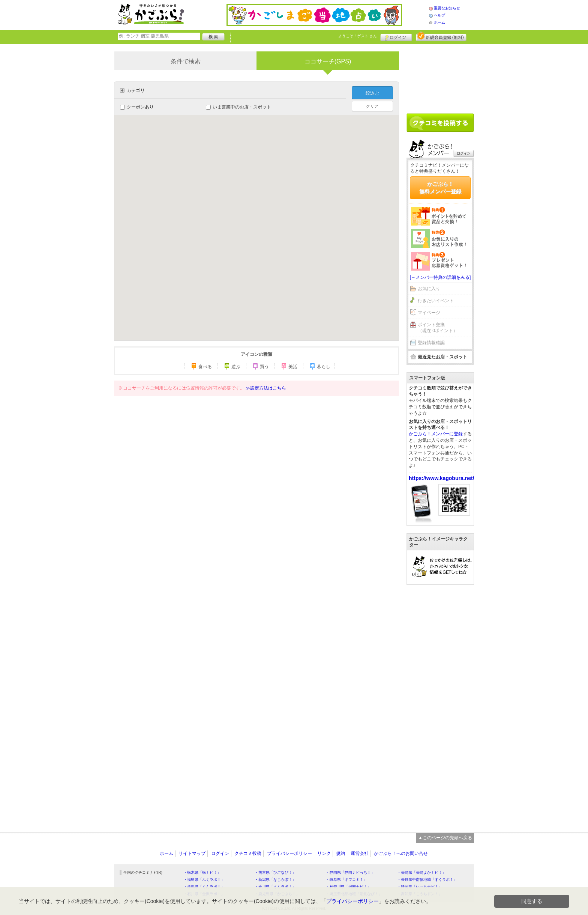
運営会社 (360, 853)
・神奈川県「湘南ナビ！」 (348, 887)
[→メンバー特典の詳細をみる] (440, 277)
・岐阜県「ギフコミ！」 (346, 880)
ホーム (439, 22)
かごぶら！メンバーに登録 (436, 434)
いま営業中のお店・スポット (238, 107)
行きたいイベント (436, 301)
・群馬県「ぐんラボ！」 (204, 887)
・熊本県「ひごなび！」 (275, 872)
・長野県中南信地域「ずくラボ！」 (427, 880)
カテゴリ (136, 90)
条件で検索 (186, 61)
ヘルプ (439, 15)
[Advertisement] (440, 76)
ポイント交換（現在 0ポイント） (438, 328)
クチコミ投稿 (248, 853)
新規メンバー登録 (441, 36)
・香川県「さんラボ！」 (275, 887)
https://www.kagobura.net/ (442, 478)
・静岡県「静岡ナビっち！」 (350, 872)
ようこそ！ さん (358, 36)
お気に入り (429, 289)
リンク (324, 853)
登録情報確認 (431, 343)
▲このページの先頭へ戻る (445, 838)
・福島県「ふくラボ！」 (204, 880)
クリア (372, 106)
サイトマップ (192, 853)
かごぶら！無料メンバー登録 (440, 188)
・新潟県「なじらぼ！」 (275, 880)
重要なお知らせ (447, 8)
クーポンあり (137, 107)
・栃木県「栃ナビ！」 (202, 872)
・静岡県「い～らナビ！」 (420, 887)
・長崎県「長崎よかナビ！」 (421, 872)
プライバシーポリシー (289, 853)
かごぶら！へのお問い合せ (401, 853)
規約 (340, 853)
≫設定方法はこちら (266, 388)
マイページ (429, 313)
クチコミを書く (440, 123)
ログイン (396, 36)
